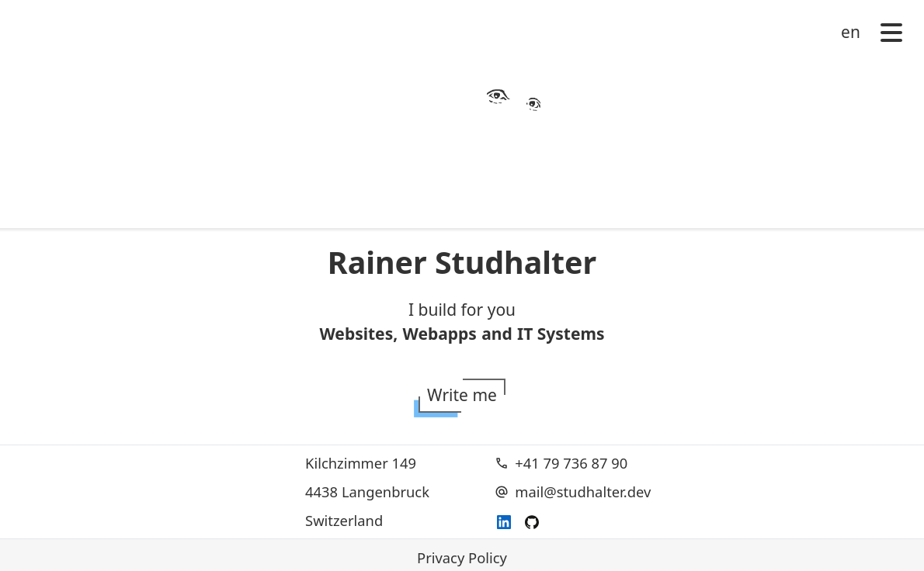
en (851, 32)
